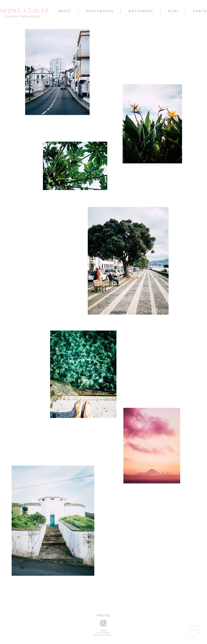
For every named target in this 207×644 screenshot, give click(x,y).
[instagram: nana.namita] (103, 623)
